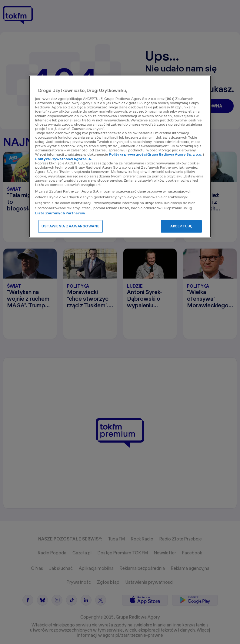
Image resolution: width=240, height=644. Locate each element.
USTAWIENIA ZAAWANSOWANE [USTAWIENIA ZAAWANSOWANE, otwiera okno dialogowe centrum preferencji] (70, 226)
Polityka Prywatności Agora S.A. (63, 159)
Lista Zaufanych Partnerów (60, 213)
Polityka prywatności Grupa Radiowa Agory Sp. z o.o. (155, 155)
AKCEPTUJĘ (181, 226)
